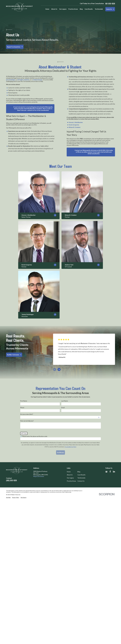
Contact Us (81, 481)
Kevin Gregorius (74, 125)
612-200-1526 (110, 4)
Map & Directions (39, 476)
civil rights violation (23, 80)
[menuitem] (8, 498)
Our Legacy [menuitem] (63, 9)
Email (63, 408)
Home (69, 472)
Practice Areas (71, 481)
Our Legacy (70, 478)
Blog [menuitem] (81, 9)
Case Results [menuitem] (89, 9)
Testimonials (81, 478)
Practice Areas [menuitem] (73, 9)
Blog (79, 472)
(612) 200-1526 (11, 480)
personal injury (11, 80)
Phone (22, 408)
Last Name (65, 401)
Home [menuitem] (47, 9)
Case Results (81, 475)
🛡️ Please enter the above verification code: (34, 436)
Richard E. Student (75, 127)
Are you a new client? (27, 414)
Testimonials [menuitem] (99, 9)
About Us (70, 475)
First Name (24, 401)
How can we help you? (27, 421)
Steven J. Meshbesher (76, 122)
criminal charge (37, 80)
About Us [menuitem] (54, 9)
